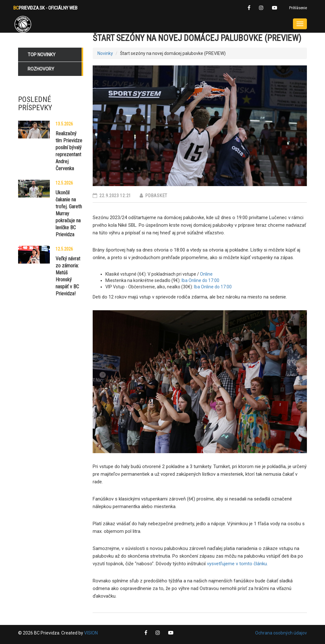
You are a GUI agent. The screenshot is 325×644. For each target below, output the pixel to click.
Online (206, 274)
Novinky (105, 53)
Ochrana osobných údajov (281, 633)
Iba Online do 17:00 (200, 280)
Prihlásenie (298, 8)
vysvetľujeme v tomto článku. (237, 564)
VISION (91, 633)
